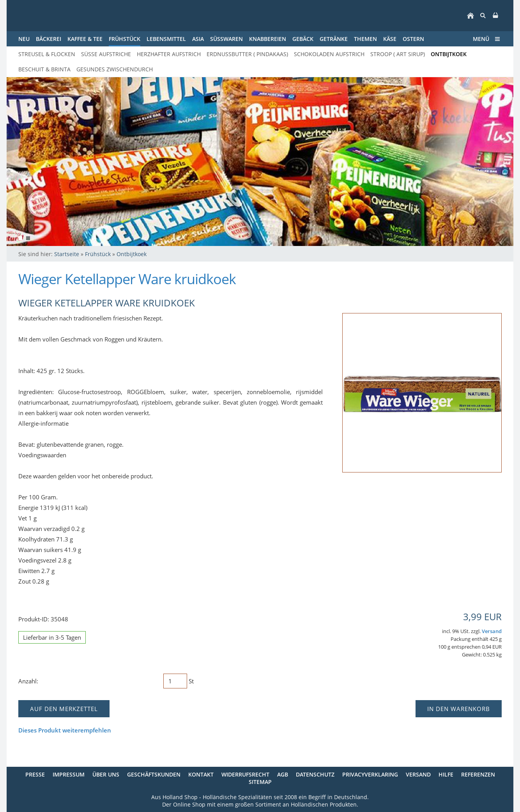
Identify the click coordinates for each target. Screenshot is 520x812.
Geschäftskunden (154, 774)
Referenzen (478, 774)
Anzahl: (28, 681)
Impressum (69, 774)
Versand (492, 631)
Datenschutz (315, 774)
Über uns (106, 774)
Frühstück (98, 254)
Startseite (67, 254)
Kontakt (201, 774)
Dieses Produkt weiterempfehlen (65, 730)
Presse (35, 774)
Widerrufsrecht (245, 774)
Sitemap (260, 782)
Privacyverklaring (370, 774)
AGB (283, 774)
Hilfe (446, 774)
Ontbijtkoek (132, 254)
